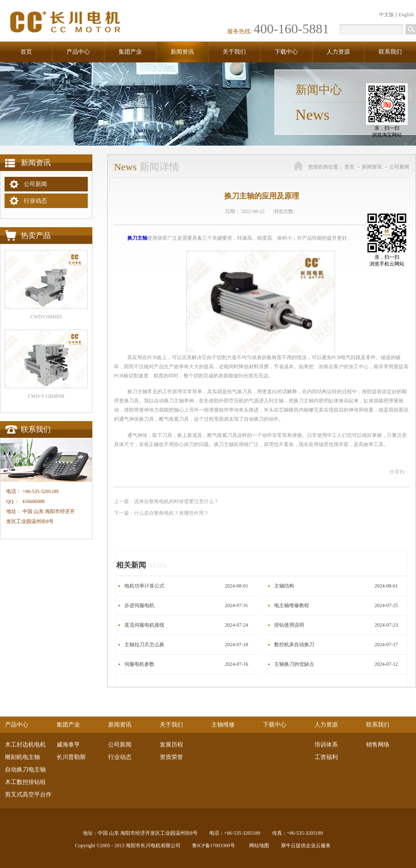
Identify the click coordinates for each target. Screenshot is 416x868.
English (406, 15)
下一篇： (161, 513)
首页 (26, 52)
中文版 (386, 15)
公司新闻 (399, 167)
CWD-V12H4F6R (46, 396)
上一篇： (166, 501)
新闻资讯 (372, 167)
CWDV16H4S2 (46, 317)
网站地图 (258, 846)
